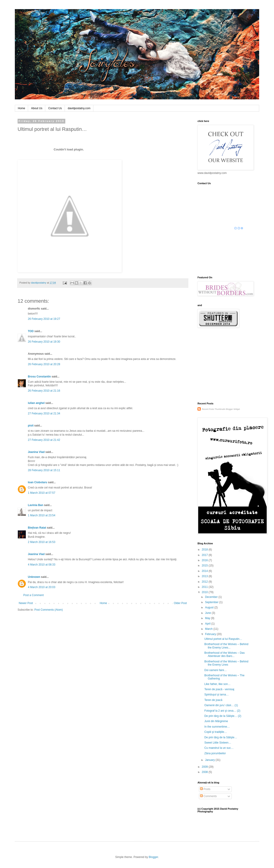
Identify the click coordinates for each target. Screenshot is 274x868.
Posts (205, 789)
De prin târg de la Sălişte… (221, 737)
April (208, 624)
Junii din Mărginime (216, 721)
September (212, 602)
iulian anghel (36, 403)
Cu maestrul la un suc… (219, 748)
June (208, 613)
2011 (205, 587)
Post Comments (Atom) (49, 610)
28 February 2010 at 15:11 (44, 470)
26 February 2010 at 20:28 (44, 364)
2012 (205, 582)
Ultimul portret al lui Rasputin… (223, 639)
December (212, 597)
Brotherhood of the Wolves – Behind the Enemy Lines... (226, 646)
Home (21, 108)
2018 (205, 550)
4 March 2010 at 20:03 (42, 587)
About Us (37, 108)
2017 (205, 555)
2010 (205, 592)
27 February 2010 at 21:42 (44, 440)
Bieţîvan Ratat (37, 528)
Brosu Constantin (39, 377)
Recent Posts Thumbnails (213, 409)
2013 (205, 576)
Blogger (153, 857)
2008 (205, 772)
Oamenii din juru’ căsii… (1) (221, 705)
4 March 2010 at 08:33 (42, 565)
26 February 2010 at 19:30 (44, 342)
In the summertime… (217, 727)
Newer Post (26, 603)
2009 (205, 767)
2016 (205, 560)
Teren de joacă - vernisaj (219, 689)
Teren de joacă (213, 700)
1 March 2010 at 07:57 (42, 493)
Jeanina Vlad (36, 452)
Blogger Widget (233, 409)
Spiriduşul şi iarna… (217, 695)
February (211, 634)
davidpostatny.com (79, 108)
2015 (205, 566)
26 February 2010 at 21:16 (44, 391)
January (210, 760)
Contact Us (55, 108)
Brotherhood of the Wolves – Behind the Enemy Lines (226, 663)
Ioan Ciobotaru (38, 482)
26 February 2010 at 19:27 (44, 319)
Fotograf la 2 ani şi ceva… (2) (222, 711)
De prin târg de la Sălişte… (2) (223, 716)
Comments (208, 796)
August (210, 607)
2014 (205, 571)
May (208, 618)
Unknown (34, 577)
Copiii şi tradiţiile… (216, 732)
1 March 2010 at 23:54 (42, 515)
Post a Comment (33, 595)
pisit (31, 426)
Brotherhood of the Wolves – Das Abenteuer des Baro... (225, 654)
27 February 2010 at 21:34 (44, 413)
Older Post (180, 603)
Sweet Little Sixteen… (218, 743)
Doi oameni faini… (216, 670)
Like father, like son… (217, 684)
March (209, 629)
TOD (31, 331)
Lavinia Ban (36, 505)
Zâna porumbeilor (215, 753)
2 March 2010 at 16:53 (42, 542)
